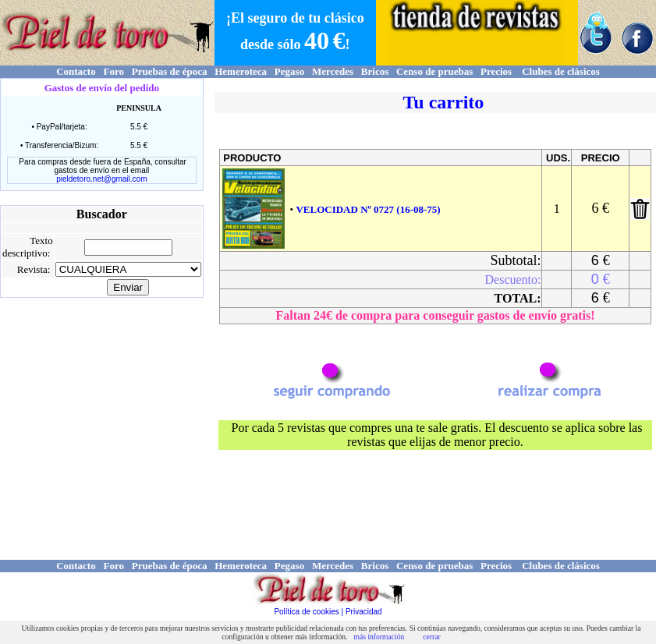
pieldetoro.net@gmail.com (101, 179)
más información (379, 637)
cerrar (431, 637)
